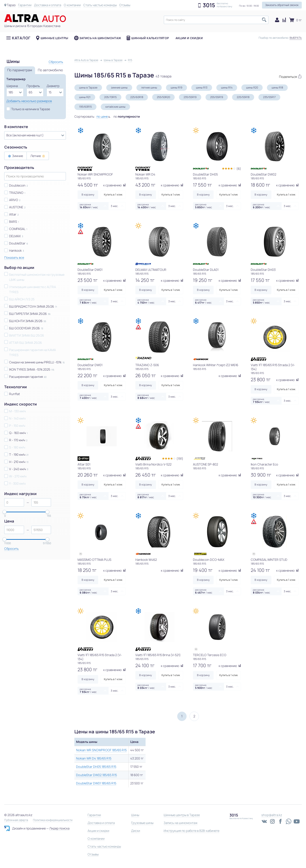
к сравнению (114, 185)
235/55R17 (269, 97)
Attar (13, 214)
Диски (136, 831)
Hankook (15, 251)
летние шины (149, 88)
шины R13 (202, 88)
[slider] (4, 512)
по (127, 116)
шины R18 (277, 88)
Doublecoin (17, 185)
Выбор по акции (19, 268)
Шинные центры (55, 38)
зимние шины (119, 88)
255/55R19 (217, 97)
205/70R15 (110, 97)
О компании (72, 5)
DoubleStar (17, 243)
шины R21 (85, 97)
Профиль (33, 86)
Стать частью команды (100, 5)
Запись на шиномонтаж (100, 38)
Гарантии (25, 5)
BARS (13, 222)
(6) (239, 169)
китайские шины (115, 107)
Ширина (12, 86)
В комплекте (16, 127)
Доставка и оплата (48, 5)
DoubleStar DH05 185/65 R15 (96, 767)
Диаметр (53, 86)
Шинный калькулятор (150, 38)
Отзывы (125, 5)
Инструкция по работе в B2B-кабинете (191, 831)
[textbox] (216, 20)
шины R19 (176, 88)
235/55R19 (190, 97)
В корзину (88, 195)
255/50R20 (163, 97)
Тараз (11, 5)
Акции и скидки (189, 38)
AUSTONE (16, 207)
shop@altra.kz (272, 815)
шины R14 (227, 88)
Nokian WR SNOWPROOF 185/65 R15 (101, 750)
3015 (209, 5)
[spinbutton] (14, 502)
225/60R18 (137, 97)
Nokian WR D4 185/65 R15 (94, 758)
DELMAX (15, 236)
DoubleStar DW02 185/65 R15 (96, 775)
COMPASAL (17, 229)
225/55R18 (243, 97)
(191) (180, 459)
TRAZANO (16, 193)
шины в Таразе (88, 88)
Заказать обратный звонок (282, 5)
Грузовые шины (142, 823)
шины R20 (252, 88)
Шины (135, 815)
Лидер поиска (59, 828)
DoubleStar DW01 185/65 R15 (96, 783)
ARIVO (14, 200)
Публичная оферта (16, 820)
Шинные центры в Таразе (182, 815)
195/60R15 (85, 107)
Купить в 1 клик (113, 195)
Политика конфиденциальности (53, 820)
